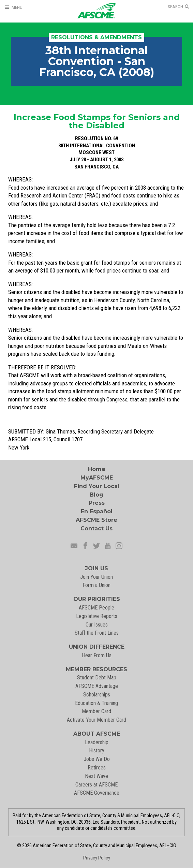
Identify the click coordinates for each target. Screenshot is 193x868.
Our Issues (97, 625)
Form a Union (96, 585)
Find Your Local (97, 486)
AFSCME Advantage (97, 686)
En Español (97, 511)
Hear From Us (97, 655)
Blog (96, 495)
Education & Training (96, 703)
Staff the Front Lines (97, 633)
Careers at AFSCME (96, 785)
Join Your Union (96, 577)
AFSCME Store (96, 520)
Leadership (97, 742)
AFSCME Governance (97, 793)
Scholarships (97, 695)
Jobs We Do (97, 759)
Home (97, 469)
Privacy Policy (97, 858)
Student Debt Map (97, 678)
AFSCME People (96, 608)
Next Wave (96, 776)
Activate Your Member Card (96, 720)
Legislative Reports (97, 616)
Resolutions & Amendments (96, 37)
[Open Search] (178, 7)
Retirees (97, 768)
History (97, 751)
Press (97, 503)
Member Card (96, 711)
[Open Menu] (13, 7)
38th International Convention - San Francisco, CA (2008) (96, 61)
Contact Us (96, 528)
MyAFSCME (97, 478)
